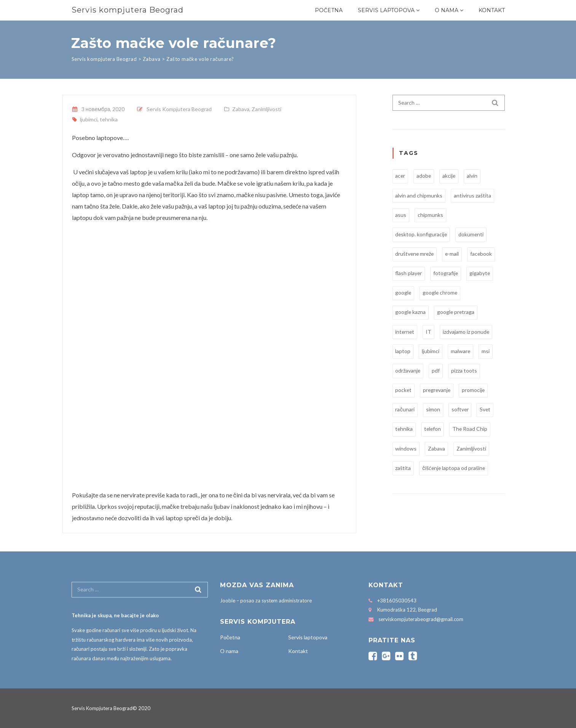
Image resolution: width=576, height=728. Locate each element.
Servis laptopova (386, 10)
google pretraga (457, 313)
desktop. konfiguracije (422, 234)
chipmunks (431, 215)
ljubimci (89, 119)
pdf (436, 371)
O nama (447, 10)
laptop (403, 351)
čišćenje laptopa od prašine (454, 469)
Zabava (241, 109)
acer (401, 176)
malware (461, 351)
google (404, 293)
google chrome (441, 293)
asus (401, 215)
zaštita (403, 469)
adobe (425, 176)
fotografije (447, 273)
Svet (486, 410)
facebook (483, 254)
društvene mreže (416, 254)
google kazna (411, 313)
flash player (409, 273)
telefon (434, 430)
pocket (404, 391)
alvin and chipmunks (419, 195)
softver (460, 410)
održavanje (408, 371)
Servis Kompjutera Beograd (179, 109)
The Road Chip (471, 430)
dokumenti (472, 234)
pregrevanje (438, 391)
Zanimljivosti (266, 109)
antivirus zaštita (473, 195)
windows (406, 449)
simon (433, 410)
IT (430, 332)
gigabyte (481, 273)
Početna (329, 10)
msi (486, 351)
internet (405, 332)
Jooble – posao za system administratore (266, 601)
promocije (475, 391)
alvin (474, 176)
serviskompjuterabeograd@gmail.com (421, 619)
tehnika (109, 119)
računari (405, 410)
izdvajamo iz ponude (467, 332)
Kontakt (492, 10)
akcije (450, 176)
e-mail (454, 254)
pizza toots (465, 371)
